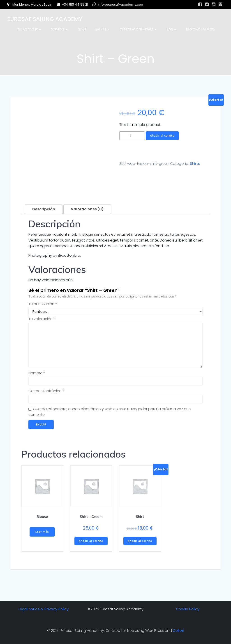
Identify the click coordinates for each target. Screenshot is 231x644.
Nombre (37, 373)
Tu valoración (42, 319)
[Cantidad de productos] (132, 136)
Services (60, 29)
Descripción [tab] (44, 209)
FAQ (172, 29)
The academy (29, 29)
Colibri (178, 631)
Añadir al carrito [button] (91, 541)
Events (103, 29)
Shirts (195, 164)
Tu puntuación (43, 304)
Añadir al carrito (162, 136)
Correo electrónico (46, 391)
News (82, 29)
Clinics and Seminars (139, 29)
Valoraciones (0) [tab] (87, 209)
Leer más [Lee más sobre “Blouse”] (42, 532)
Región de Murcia (200, 29)
